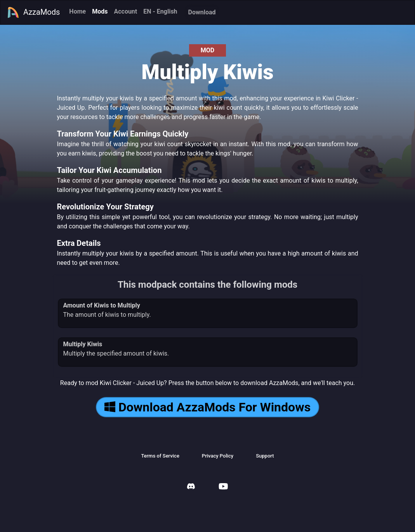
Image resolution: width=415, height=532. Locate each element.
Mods (100, 11)
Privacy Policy (218, 456)
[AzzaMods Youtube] (223, 487)
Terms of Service (160, 456)
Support (265, 456)
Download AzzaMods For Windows (207, 407)
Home (77, 11)
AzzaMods (33, 12)
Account (125, 11)
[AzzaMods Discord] (191, 487)
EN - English (160, 11)
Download (202, 12)
